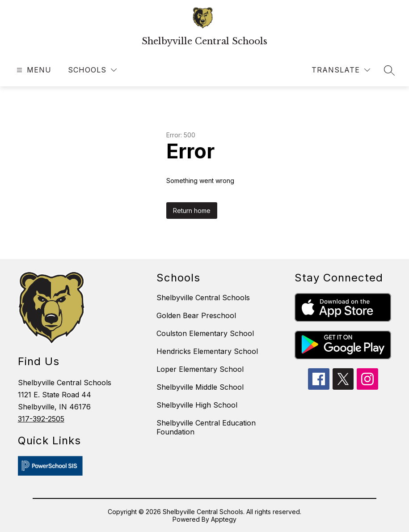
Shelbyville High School (197, 405)
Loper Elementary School (200, 369)
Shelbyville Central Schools (203, 298)
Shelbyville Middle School (200, 387)
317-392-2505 (41, 419)
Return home (192, 211)
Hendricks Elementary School (207, 351)
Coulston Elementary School (205, 333)
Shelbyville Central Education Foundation (206, 427)
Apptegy (224, 519)
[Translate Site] (341, 70)
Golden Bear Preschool (196, 315)
